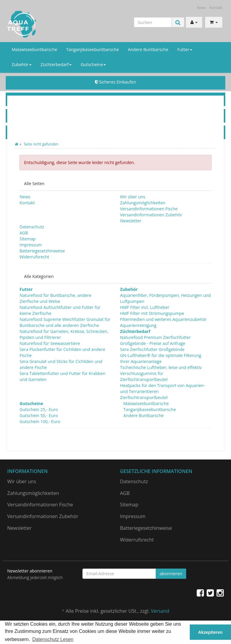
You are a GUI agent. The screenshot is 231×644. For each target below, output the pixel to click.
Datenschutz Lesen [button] (53, 639)
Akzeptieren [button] (211, 632)
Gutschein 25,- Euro (39, 409)
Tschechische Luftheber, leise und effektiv (161, 367)
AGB (24, 233)
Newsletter (131, 221)
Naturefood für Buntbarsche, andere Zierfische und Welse (55, 298)
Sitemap (28, 239)
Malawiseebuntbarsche (34, 49)
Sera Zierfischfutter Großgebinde (152, 349)
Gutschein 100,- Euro (40, 421)
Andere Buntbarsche (148, 49)
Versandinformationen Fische (149, 209)
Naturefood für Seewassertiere (50, 343)
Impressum (31, 245)
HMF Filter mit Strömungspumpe (152, 313)
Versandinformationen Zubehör (151, 215)
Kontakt (216, 8)
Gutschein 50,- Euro (39, 415)
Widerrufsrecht (34, 257)
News (201, 8)
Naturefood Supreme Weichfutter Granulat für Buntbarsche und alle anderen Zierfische (65, 322)
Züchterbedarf (56, 64)
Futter (185, 49)
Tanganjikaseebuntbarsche (92, 49)
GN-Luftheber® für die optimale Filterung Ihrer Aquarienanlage (161, 358)
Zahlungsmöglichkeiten (143, 203)
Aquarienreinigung (138, 325)
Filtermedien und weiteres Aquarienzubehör (163, 319)
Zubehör (22, 64)
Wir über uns (133, 197)
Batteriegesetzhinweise (42, 251)
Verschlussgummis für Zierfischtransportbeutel (144, 376)
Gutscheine (93, 64)
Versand (160, 611)
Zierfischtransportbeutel (144, 397)
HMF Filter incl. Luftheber (145, 307)
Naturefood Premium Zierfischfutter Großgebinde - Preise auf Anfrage (155, 340)
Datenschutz (32, 227)
